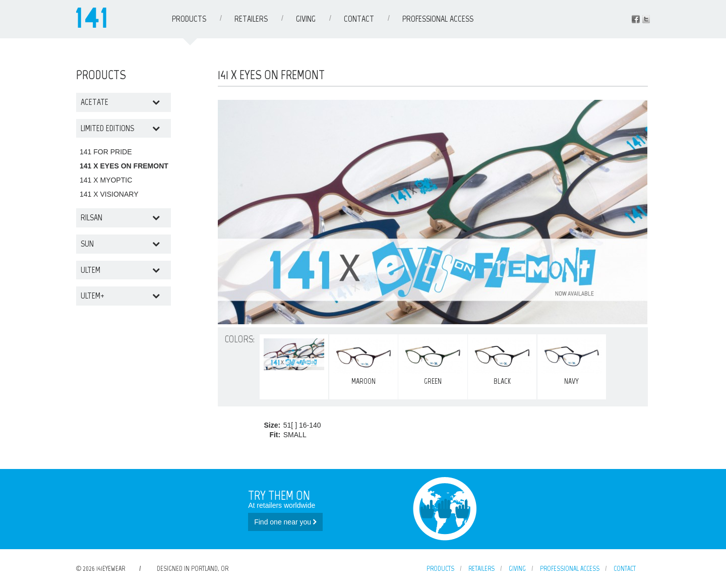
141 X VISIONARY (109, 194)
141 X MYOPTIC (106, 180)
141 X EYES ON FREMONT (124, 166)
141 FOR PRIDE (106, 152)
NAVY (572, 362)
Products (189, 19)
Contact (359, 19)
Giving (306, 19)
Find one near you (285, 522)
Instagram (646, 19)
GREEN (433, 362)
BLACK (502, 362)
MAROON (364, 362)
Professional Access (438, 19)
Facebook (636, 19)
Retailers (251, 19)
